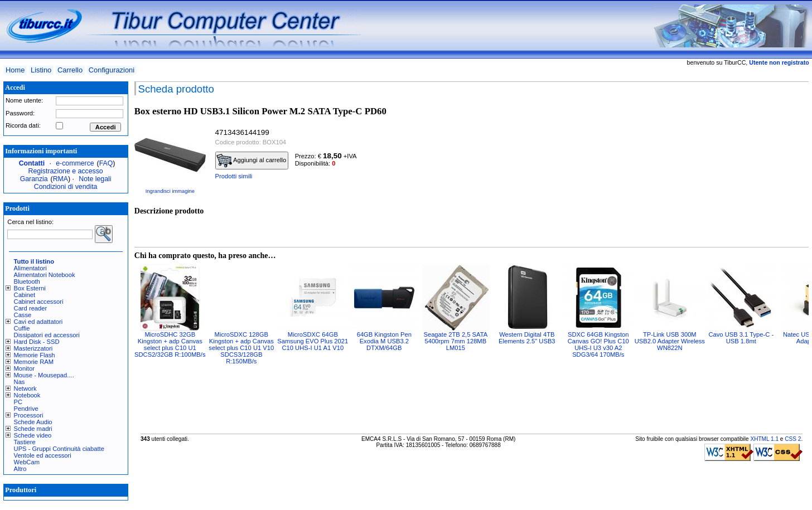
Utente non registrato (779, 62)
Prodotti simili (234, 176)
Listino (41, 70)
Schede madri (33, 429)
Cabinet (25, 295)
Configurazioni (112, 70)
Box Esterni (30, 288)
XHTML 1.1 (764, 439)
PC (18, 402)
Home (15, 70)
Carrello (70, 70)
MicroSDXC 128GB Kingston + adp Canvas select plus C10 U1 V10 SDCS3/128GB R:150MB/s (241, 348)
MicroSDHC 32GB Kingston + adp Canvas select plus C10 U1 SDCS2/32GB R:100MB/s (170, 344)
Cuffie (22, 328)
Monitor (24, 368)
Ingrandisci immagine (170, 191)
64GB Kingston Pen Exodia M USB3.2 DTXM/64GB (384, 341)
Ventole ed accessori (43, 455)
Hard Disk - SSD (37, 342)
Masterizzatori (33, 348)
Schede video (33, 435)
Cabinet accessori (39, 302)
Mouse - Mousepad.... (44, 375)
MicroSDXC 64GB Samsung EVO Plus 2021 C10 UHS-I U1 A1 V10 (313, 341)
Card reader (31, 308)
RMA (61, 179)
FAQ (106, 163)
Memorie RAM (34, 362)
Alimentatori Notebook (45, 275)
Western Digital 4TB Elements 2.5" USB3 (527, 338)
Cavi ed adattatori (38, 322)
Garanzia (34, 179)
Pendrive (26, 409)
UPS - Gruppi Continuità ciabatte (59, 449)
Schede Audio (33, 422)
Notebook (27, 395)
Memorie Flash (35, 355)
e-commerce (75, 163)
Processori (29, 415)
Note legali (95, 179)
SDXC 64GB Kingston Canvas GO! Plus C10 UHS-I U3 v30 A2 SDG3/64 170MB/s (598, 344)
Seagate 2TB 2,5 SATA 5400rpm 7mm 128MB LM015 (455, 341)
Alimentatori (30, 268)
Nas (20, 382)
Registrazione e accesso (66, 171)
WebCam (27, 462)
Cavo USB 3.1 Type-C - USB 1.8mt (741, 338)
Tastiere (25, 442)
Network (25, 388)
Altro (20, 469)
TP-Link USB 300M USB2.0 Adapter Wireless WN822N (670, 341)
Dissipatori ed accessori (47, 335)
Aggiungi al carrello (252, 161)
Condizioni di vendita (66, 187)
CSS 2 (793, 439)
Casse (23, 315)
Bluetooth (27, 281)
